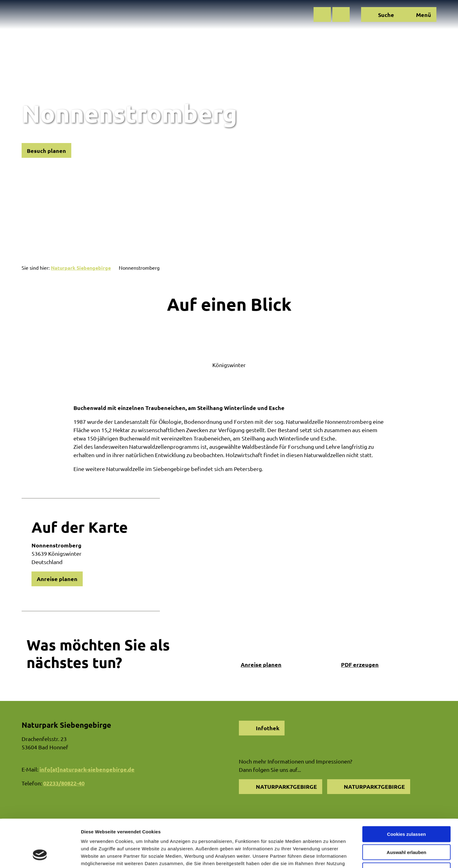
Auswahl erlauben (406, 811)
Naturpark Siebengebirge (81, 268)
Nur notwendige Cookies (406, 829)
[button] (322, 14)
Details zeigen (328, 856)
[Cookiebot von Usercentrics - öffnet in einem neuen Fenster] (40, 856)
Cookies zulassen (406, 792)
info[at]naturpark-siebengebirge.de (87, 769)
